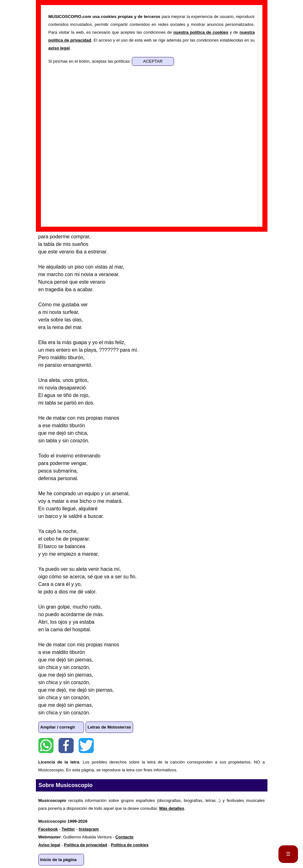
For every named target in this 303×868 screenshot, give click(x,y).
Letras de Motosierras (109, 727)
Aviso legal (49, 845)
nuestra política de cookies (201, 32)
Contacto (124, 837)
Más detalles (172, 808)
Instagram (89, 829)
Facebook (66, 746)
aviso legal (59, 48)
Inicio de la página (59, 860)
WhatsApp (46, 746)
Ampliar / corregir (58, 727)
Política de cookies (130, 845)
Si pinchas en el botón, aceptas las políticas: (90, 61)
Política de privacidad (85, 845)
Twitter (86, 746)
